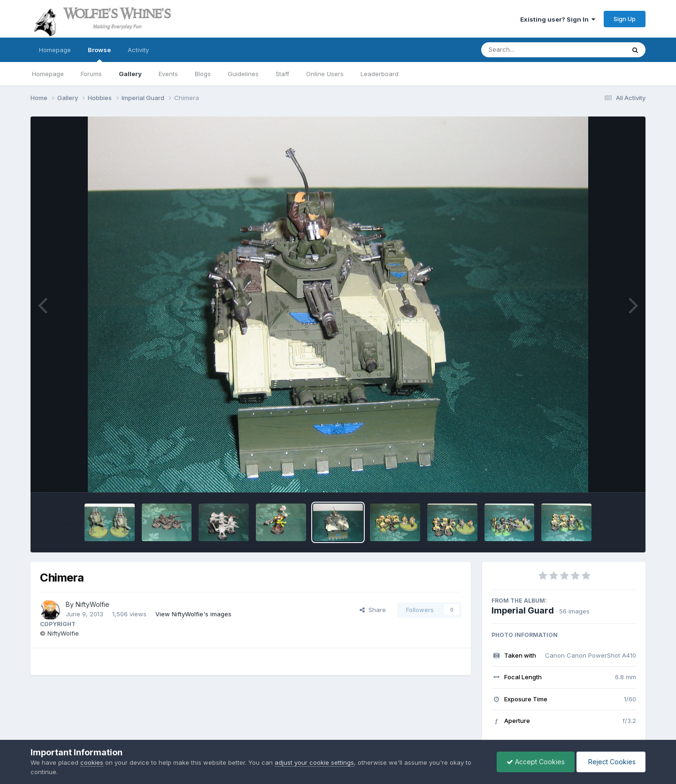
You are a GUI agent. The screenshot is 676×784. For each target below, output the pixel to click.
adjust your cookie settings (314, 762)
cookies (92, 762)
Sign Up (625, 19)
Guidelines (243, 74)
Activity (138, 50)
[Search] (527, 50)
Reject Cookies (611, 762)
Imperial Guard (523, 610)
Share (373, 610)
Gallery (130, 74)
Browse (99, 54)
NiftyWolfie (92, 604)
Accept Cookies (536, 762)
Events (168, 74)
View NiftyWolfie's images (193, 614)
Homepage (55, 50)
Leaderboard (380, 74)
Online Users (325, 74)
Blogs (203, 74)
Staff (282, 74)
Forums (91, 74)
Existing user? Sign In (558, 19)
